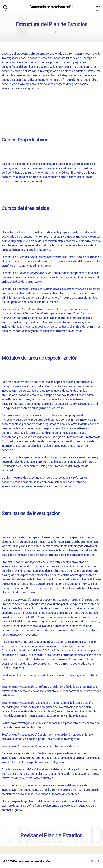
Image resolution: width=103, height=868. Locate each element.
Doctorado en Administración (51, 7)
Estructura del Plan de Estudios (51, 24)
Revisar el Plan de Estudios (51, 836)
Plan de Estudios (51, 32)
